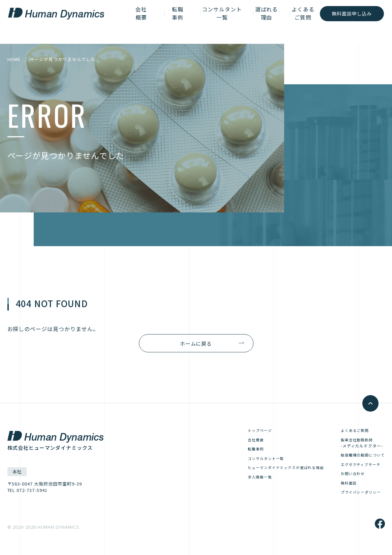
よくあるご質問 (294, 22)
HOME (14, 59)
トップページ (241, 431)
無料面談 (342, 487)
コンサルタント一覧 (209, 22)
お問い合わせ (347, 477)
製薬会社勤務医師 (354, 444)
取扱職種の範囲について (359, 457)
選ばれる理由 (255, 22)
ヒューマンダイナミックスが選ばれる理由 (272, 471)
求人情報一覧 (241, 481)
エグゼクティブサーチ (356, 467)
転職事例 (166, 22)
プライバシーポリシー (357, 497)
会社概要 (136, 22)
